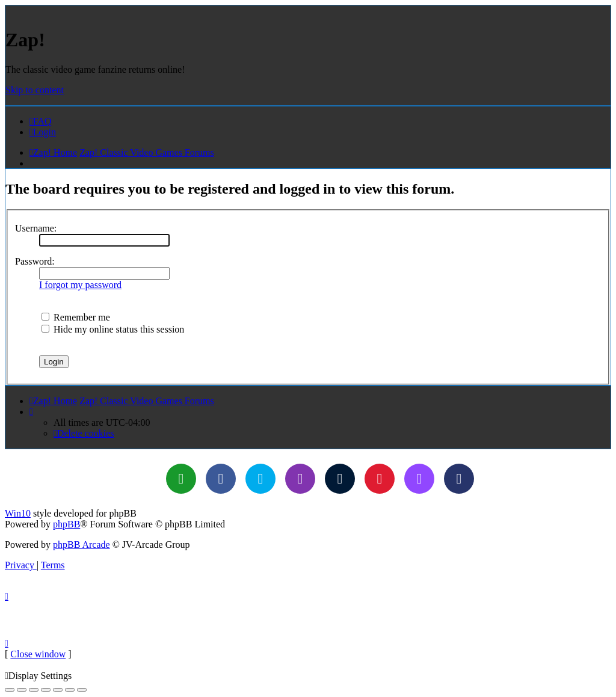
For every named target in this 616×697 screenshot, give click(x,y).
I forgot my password (80, 285)
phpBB (66, 524)
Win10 (18, 513)
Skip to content (35, 90)
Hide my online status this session (113, 329)
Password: (35, 261)
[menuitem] (41, 121)
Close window (38, 654)
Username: (36, 228)
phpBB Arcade (82, 545)
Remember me (76, 317)
